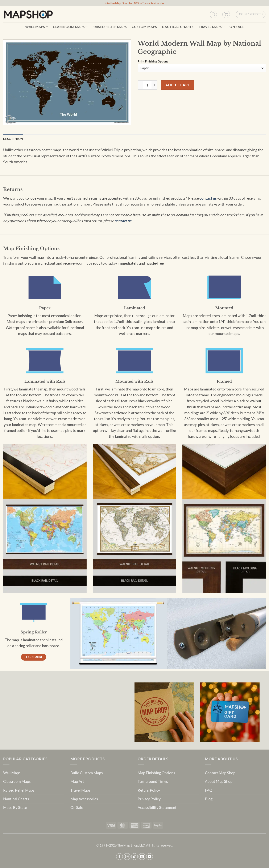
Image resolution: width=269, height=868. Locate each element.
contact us (208, 198)
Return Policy (149, 790)
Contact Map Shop (220, 773)
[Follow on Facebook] (119, 857)
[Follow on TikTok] (135, 857)
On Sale (237, 27)
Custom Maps (144, 27)
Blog (209, 799)
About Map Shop (219, 781)
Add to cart (178, 85)
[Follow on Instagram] (127, 857)
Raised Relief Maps (110, 27)
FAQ (209, 790)
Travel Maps (212, 27)
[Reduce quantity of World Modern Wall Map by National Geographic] (140, 85)
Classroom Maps (70, 27)
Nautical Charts (178, 27)
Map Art (77, 781)
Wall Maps (36, 27)
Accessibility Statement (157, 808)
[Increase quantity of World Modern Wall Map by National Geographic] (155, 85)
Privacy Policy (149, 799)
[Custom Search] (213, 15)
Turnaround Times (153, 781)
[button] (226, 14)
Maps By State (15, 808)
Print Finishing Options (153, 62)
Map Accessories (84, 799)
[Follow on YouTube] (150, 857)
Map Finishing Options (156, 773)
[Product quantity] (147, 85)
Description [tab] (13, 139)
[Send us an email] (142, 857)
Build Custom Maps (87, 773)
